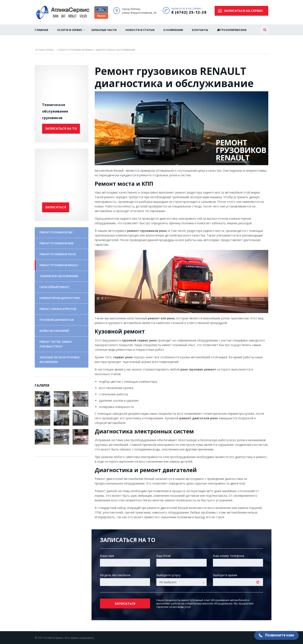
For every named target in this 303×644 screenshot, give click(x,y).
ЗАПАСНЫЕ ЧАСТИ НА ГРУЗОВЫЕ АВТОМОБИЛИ (60, 360)
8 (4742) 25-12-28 (189, 12)
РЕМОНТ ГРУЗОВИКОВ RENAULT (59, 265)
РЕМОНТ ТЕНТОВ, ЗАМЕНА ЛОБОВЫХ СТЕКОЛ (56, 344)
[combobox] (181, 582)
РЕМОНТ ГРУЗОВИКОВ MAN (56, 243)
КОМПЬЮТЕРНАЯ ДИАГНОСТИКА (60, 298)
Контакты (200, 30)
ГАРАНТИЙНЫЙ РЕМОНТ (54, 287)
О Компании (173, 30)
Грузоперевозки (232, 30)
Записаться (56, 207)
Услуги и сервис (70, 30)
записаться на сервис (241, 11)
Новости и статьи (140, 30)
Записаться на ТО (61, 128)
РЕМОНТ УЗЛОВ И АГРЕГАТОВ (58, 309)
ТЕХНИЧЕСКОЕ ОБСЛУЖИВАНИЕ (59, 276)
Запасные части (104, 30)
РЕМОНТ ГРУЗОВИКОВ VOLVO (58, 254)
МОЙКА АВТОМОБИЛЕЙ (54, 331)
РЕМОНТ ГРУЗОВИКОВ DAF (56, 232)
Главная (41, 30)
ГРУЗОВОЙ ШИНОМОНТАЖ (57, 320)
